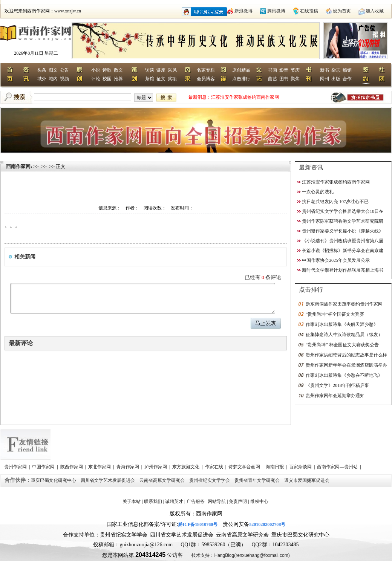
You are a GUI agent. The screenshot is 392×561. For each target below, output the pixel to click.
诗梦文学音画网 (245, 467)
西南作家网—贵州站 (338, 467)
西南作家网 (18, 166)
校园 (107, 79)
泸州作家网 (156, 467)
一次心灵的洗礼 (318, 192)
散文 (118, 70)
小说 (96, 70)
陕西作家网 (72, 467)
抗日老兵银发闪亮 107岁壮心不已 (335, 202)
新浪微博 (243, 11)
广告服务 (196, 501)
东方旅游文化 (186, 467)
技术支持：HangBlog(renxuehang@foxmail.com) (240, 555)
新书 (325, 70)
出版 (336, 79)
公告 (64, 70)
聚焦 (295, 79)
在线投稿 (309, 11)
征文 (161, 79)
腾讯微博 (276, 11)
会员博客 (206, 79)
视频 (64, 79)
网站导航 (217, 501)
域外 (42, 79)
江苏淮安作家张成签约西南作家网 (245, 97)
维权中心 (259, 501)
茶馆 (150, 79)
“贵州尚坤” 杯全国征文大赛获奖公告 (342, 345)
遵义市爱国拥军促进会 (307, 480)
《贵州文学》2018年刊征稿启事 (337, 385)
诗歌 (107, 70)
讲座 (161, 70)
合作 (347, 79)
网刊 (325, 79)
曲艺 (273, 79)
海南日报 (275, 467)
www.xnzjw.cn (68, 11)
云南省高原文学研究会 (163, 480)
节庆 (295, 70)
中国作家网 (44, 467)
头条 (42, 70)
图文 (53, 70)
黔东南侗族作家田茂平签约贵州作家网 (344, 304)
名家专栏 (206, 70)
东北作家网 (100, 467)
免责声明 (238, 501)
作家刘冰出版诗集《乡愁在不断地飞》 (344, 375)
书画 (273, 70)
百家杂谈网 (301, 467)
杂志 (336, 70)
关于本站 (132, 501)
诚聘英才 (174, 501)
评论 (96, 79)
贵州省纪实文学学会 (210, 480)
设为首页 (342, 11)
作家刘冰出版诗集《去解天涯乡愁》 (342, 324)
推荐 (118, 79)
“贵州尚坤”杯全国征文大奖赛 (335, 314)
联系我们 (153, 501)
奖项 (172, 79)
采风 (172, 70)
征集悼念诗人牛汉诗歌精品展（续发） (344, 335)
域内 (53, 79)
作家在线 (215, 467)
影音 (284, 70)
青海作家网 (128, 467)
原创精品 (241, 70)
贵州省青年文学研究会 (258, 480)
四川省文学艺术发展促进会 (108, 480)
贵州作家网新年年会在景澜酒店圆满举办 (346, 365)
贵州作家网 (16, 467)
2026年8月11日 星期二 (36, 53)
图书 (284, 79)
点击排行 (241, 79)
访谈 (150, 70)
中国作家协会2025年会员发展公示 (336, 260)
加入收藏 (375, 11)
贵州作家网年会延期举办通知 (335, 396)
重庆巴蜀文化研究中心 (54, 480)
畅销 (347, 70)
